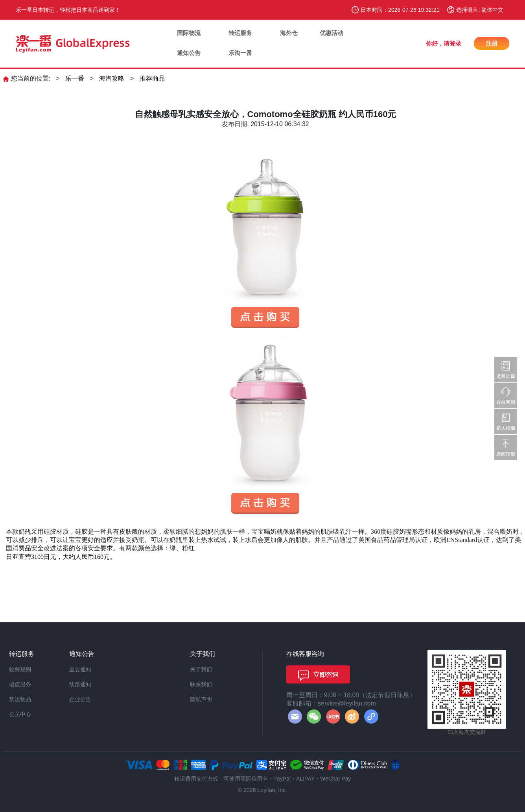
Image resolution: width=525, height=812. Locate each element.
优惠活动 (332, 33)
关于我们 (201, 669)
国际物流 (189, 33)
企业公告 (80, 699)
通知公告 (189, 53)
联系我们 (201, 684)
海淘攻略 (112, 78)
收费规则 (20, 669)
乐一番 (75, 78)
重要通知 (80, 669)
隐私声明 (201, 699)
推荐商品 (152, 78)
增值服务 (20, 684)
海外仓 (289, 33)
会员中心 (20, 714)
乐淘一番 (240, 53)
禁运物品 (20, 699)
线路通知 (80, 684)
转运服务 (240, 33)
